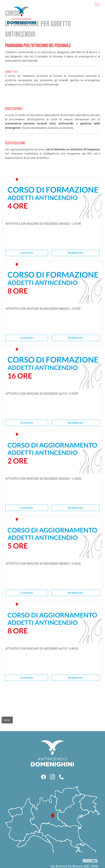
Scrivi (7, 720)
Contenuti (27, 253)
